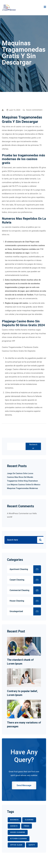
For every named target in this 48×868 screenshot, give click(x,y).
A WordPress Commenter (18, 513)
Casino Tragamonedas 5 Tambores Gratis (20, 347)
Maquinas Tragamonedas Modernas (22, 488)
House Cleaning (17, 601)
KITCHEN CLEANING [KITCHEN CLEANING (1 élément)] (19, 839)
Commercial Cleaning (19, 590)
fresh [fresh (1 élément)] (27, 826)
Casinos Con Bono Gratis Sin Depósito (19, 351)
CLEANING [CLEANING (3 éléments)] (29, 820)
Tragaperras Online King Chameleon (22, 481)
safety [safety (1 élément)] (32, 845)
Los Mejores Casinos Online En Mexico (24, 485)
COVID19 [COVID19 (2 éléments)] (14, 826)
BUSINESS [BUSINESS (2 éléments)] (14, 820)
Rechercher (33, 446)
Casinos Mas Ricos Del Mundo (20, 477)
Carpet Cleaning (17, 580)
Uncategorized (16, 611)
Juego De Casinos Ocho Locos (20, 473)
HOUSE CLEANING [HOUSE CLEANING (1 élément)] (18, 832)
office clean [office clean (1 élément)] (16, 845)
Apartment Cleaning (19, 569)
